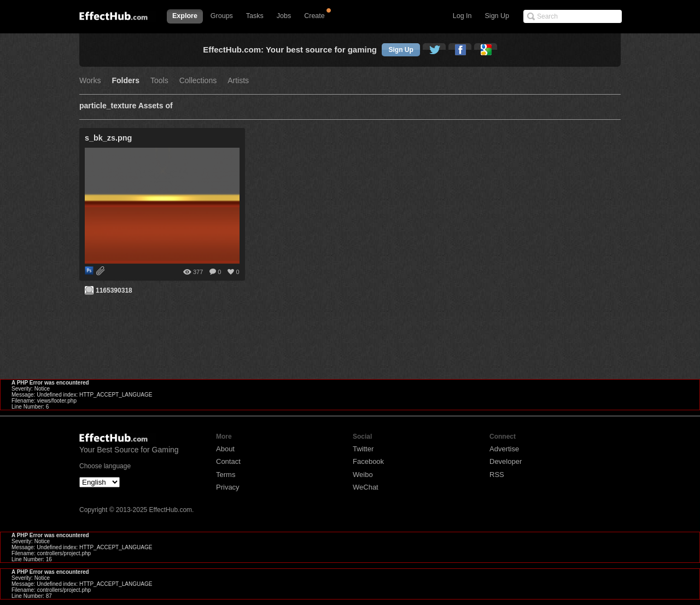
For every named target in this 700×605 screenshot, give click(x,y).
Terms (226, 475)
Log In (462, 16)
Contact (228, 461)
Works (90, 81)
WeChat (366, 487)
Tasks (255, 16)
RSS (497, 475)
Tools (159, 81)
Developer (506, 461)
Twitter (363, 449)
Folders (126, 81)
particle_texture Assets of (126, 106)
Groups (222, 16)
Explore (185, 16)
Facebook (368, 461)
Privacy (228, 487)
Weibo (363, 475)
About (225, 449)
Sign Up (497, 16)
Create (314, 16)
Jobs (284, 16)
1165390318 (114, 290)
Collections (198, 81)
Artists (238, 81)
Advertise (504, 449)
